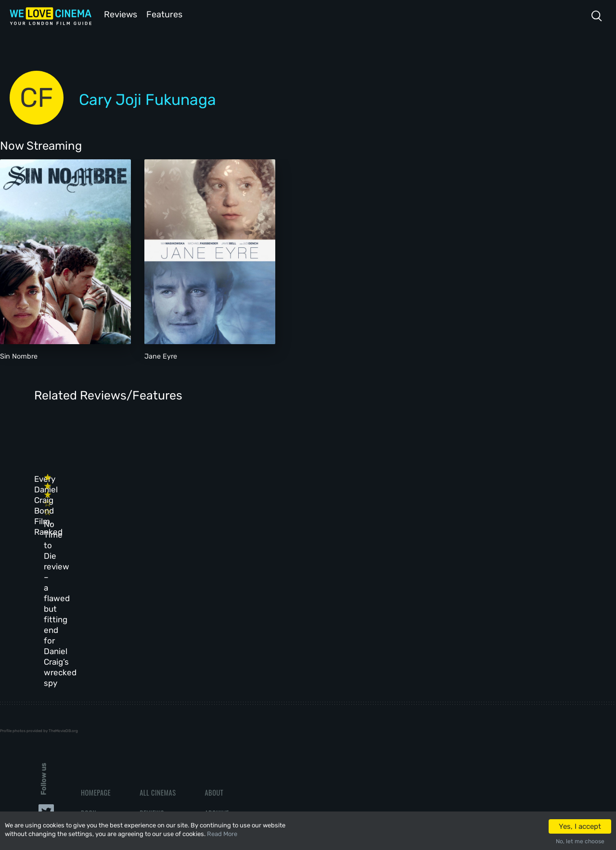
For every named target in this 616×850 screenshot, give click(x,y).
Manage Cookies (229, 727)
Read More (222, 834)
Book (89, 664)
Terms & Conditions (235, 685)
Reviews (119, 14)
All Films (95, 685)
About (214, 643)
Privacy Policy (227, 705)
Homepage (96, 643)
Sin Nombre (19, 355)
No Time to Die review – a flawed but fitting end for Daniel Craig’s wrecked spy (213, 508)
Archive (217, 664)
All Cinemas (158, 643)
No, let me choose (580, 841)
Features (166, 14)
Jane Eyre (161, 355)
